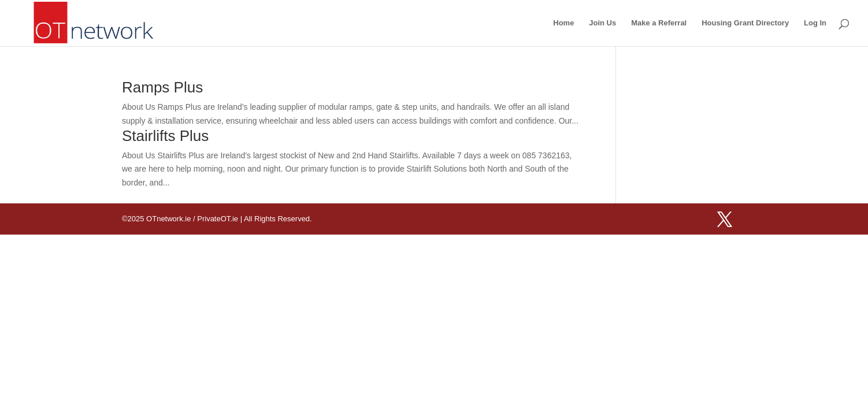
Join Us (602, 23)
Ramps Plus (162, 87)
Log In (815, 23)
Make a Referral (659, 23)
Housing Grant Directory (745, 23)
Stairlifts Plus (165, 136)
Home (563, 23)
